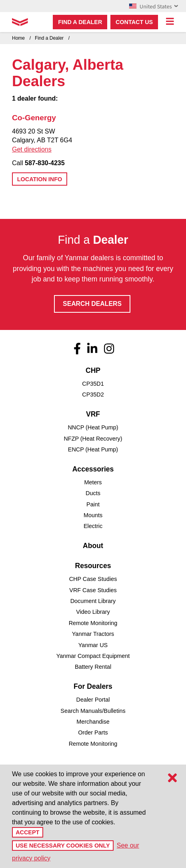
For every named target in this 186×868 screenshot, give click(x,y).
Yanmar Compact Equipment (93, 656)
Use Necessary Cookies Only (63, 846)
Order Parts (93, 732)
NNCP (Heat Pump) (93, 427)
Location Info (40, 179)
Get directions (32, 149)
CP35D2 (93, 395)
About (93, 546)
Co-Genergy (34, 118)
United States (153, 6)
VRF (93, 414)
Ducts (93, 493)
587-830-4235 (45, 163)
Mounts (93, 515)
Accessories (93, 469)
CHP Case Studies (93, 579)
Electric (93, 526)
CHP (93, 370)
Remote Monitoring (93, 623)
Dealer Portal (93, 700)
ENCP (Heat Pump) (93, 449)
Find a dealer (80, 22)
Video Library (93, 612)
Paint (93, 504)
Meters (93, 482)
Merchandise (93, 722)
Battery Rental (93, 667)
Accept (27, 832)
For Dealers (93, 686)
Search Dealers (92, 304)
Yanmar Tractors (93, 634)
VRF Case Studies (93, 590)
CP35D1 (93, 384)
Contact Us (134, 22)
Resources (93, 566)
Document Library (93, 601)
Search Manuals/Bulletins (93, 711)
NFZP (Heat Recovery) (93, 439)
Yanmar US (93, 645)
